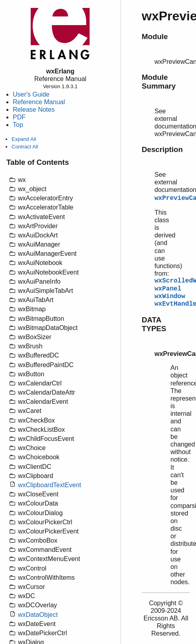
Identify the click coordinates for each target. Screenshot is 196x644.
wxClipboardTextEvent (49, 485)
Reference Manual (39, 102)
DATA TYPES (154, 324)
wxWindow (170, 296)
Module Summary (159, 82)
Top (18, 125)
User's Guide (31, 94)
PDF (19, 117)
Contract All (25, 147)
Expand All (24, 139)
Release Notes (34, 110)
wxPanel (168, 289)
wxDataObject (38, 615)
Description (162, 149)
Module (155, 37)
